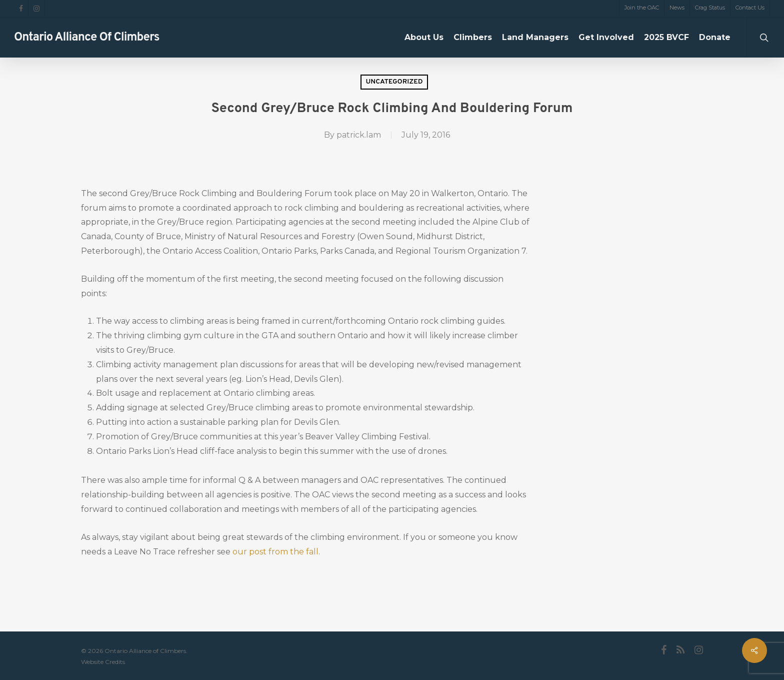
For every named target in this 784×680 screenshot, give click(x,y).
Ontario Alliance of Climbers (87, 38)
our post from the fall (275, 552)
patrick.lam (359, 135)
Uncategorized (394, 82)
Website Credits (103, 662)
